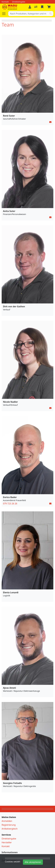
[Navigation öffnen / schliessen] (5, 14)
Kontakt (6, 846)
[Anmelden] (30, 7)
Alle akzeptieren (33, 862)
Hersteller (7, 842)
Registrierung (9, 825)
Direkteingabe (9, 839)
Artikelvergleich (10, 829)
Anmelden (7, 821)
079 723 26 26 (10, 504)
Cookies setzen (13, 862)
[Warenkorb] (49, 7)
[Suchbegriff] (28, 14)
